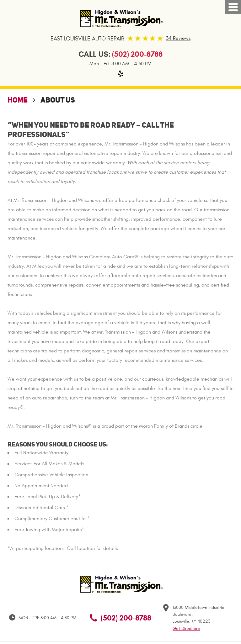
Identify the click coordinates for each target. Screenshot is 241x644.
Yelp (120, 74)
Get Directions (186, 628)
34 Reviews (178, 38)
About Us (58, 100)
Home (18, 100)
